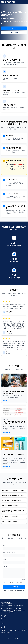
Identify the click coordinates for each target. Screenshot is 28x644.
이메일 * (5, 560)
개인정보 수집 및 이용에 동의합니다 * (14, 582)
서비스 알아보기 (14, 33)
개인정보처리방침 (17, 639)
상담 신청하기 (14, 587)
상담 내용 (5, 567)
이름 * (5, 545)
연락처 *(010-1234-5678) (9, 552)
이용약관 (10, 639)
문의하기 (3, 623)
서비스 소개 (4, 619)
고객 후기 (3, 621)
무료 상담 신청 (14, 28)
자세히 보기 (6, 400)
